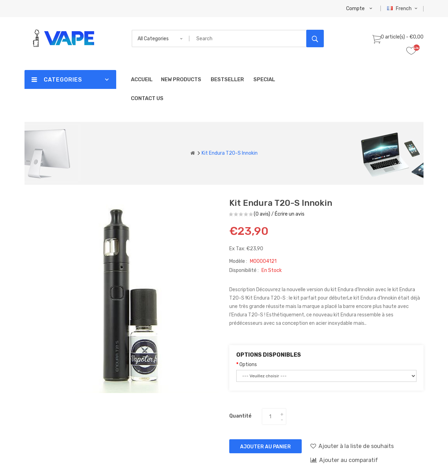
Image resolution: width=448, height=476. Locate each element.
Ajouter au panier (265, 447)
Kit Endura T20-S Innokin (230, 153)
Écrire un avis (290, 214)
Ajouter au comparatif (344, 460)
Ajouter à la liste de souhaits (352, 446)
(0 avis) (262, 214)
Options (248, 365)
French (403, 9)
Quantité (240, 416)
